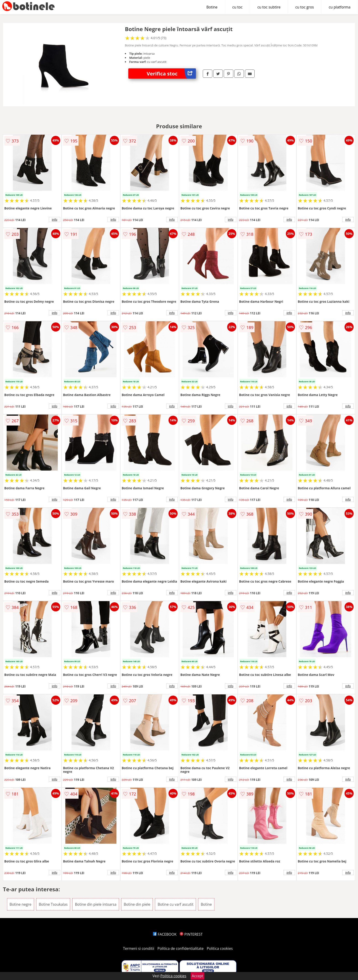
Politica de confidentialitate (181, 948)
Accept (197, 976)
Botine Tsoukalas (53, 904)
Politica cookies (220, 948)
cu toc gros (304, 7)
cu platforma (340, 7)
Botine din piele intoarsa (96, 904)
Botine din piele (137, 904)
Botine (212, 7)
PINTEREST (191, 934)
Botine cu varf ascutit (175, 904)
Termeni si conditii (139, 948)
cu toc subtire (269, 7)
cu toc (238, 7)
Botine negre (21, 904)
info (55, 220)
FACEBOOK (165, 934)
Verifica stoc (171, 74)
